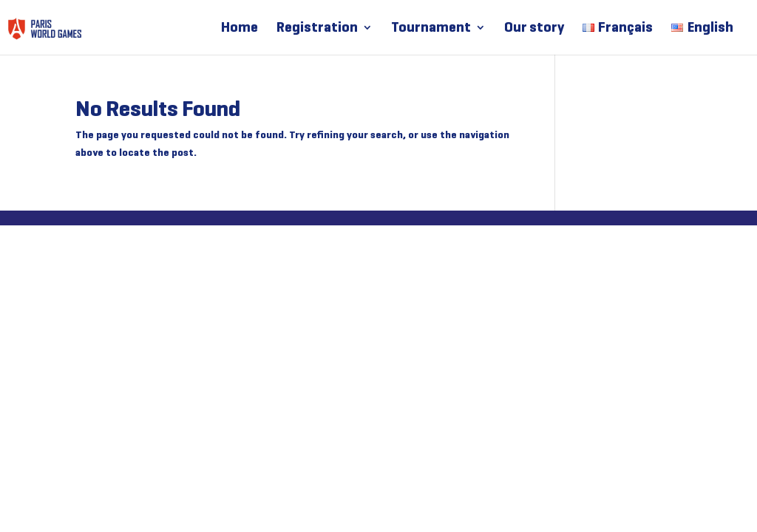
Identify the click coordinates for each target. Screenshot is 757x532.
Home (240, 29)
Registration (317, 29)
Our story (534, 29)
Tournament (431, 29)
